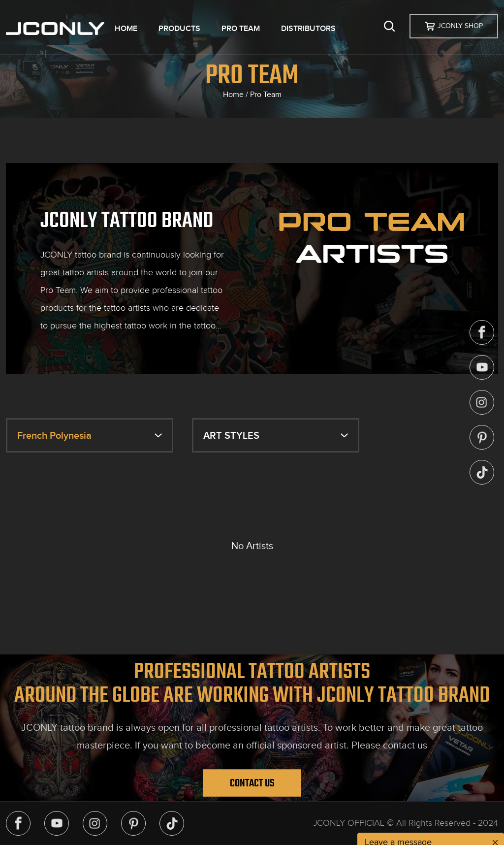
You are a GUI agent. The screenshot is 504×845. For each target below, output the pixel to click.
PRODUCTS (179, 29)
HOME (126, 29)
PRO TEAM (241, 29)
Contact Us (252, 782)
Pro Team (266, 95)
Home (233, 95)
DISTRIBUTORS (308, 29)
